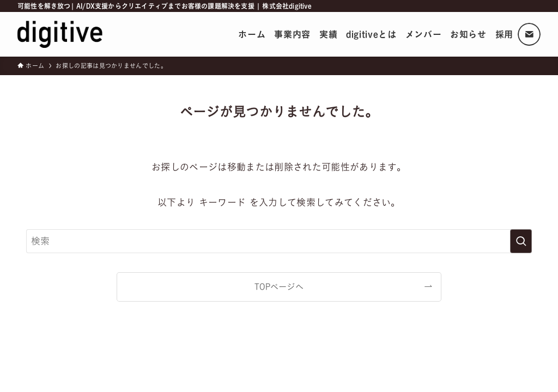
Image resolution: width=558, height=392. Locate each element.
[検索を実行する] (521, 241)
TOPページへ (279, 287)
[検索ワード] (279, 241)
